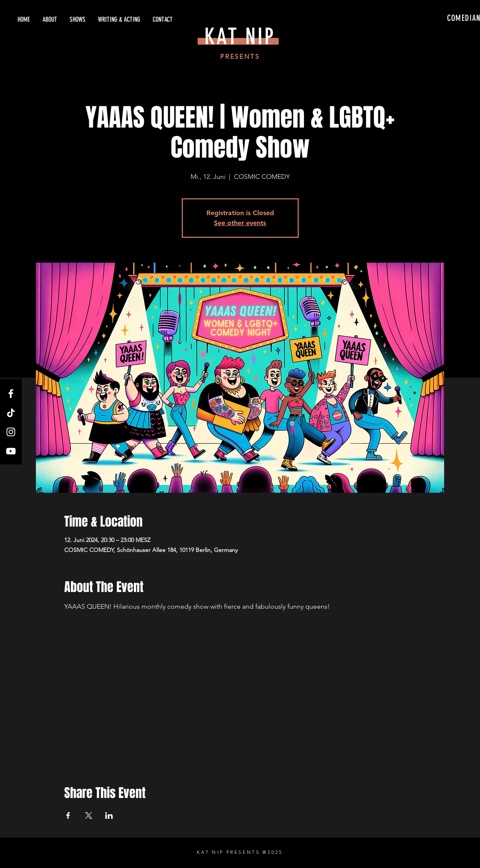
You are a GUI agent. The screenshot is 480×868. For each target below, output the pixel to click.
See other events (240, 223)
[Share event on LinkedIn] (109, 815)
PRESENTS (240, 56)
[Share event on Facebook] (68, 815)
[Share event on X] (89, 815)
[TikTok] (11, 413)
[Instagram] (11, 432)
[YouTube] (11, 451)
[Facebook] (11, 394)
